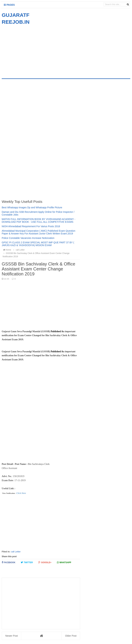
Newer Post (12, 636)
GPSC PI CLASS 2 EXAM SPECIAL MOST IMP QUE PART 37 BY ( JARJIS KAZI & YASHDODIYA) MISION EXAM (38, 244)
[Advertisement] (31, 49)
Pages (9, 5)
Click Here (21, 493)
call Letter (16, 552)
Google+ (45, 562)
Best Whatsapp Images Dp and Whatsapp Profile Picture (32, 207)
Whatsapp (64, 562)
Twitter (27, 562)
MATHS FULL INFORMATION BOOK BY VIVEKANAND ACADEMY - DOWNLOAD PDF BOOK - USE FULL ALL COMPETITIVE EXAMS (38, 221)
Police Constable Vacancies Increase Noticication (28, 238)
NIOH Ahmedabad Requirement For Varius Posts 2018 (31, 226)
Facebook (9, 562)
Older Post (71, 636)
